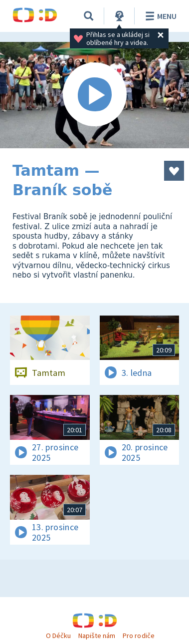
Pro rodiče (138, 636)
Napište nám (97, 636)
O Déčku (58, 636)
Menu (159, 16)
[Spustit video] (94, 95)
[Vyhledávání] (89, 16)
